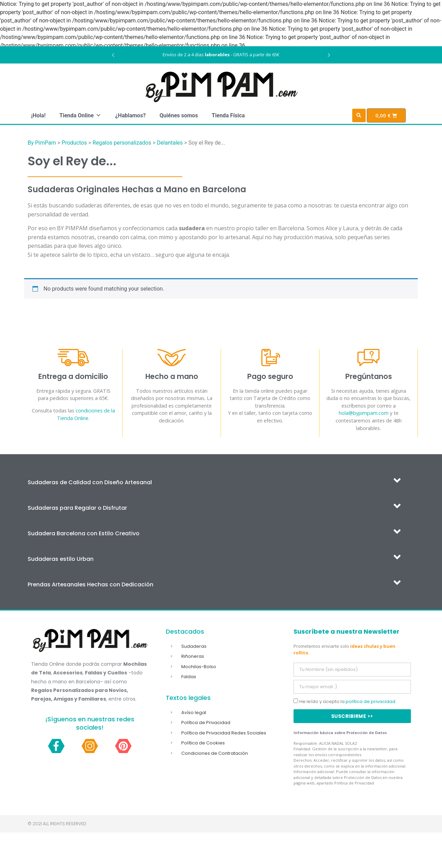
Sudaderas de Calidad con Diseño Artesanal (90, 482)
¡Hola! (38, 115)
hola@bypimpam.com (364, 413)
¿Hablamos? (130, 115)
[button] (113, 55)
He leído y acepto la (347, 701)
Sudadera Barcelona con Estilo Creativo (84, 533)
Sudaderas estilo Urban (61, 559)
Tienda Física (228, 115)
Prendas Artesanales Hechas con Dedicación (90, 584)
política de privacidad (371, 701)
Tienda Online (80, 115)
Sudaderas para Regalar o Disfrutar (77, 508)
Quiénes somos (179, 115)
